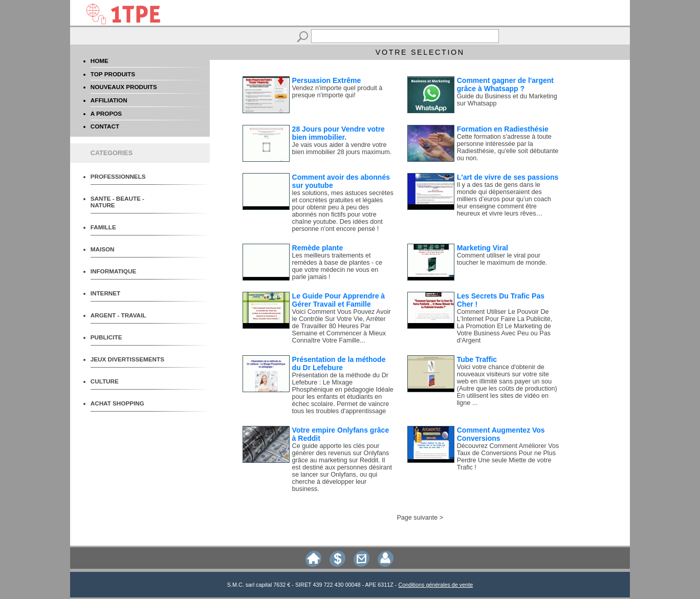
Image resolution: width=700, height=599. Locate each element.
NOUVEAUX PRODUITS (124, 87)
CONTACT (105, 126)
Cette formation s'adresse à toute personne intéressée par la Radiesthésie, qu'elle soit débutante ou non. (508, 147)
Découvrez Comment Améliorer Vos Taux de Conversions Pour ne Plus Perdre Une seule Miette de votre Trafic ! (508, 457)
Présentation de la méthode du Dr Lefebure (339, 363)
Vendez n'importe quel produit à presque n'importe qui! (337, 92)
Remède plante (318, 248)
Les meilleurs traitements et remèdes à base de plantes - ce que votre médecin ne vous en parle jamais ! (337, 266)
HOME (100, 61)
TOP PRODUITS (113, 74)
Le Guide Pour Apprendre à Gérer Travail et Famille (339, 300)
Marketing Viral (483, 248)
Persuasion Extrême (327, 80)
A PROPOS (106, 113)
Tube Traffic (477, 359)
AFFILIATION (109, 100)
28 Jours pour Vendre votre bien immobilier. (338, 133)
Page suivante (417, 518)
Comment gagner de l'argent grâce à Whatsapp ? (505, 84)
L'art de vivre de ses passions (508, 177)
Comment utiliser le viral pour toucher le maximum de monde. (502, 259)
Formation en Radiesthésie (503, 129)
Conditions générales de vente (435, 585)
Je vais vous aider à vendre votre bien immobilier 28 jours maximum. (342, 148)
